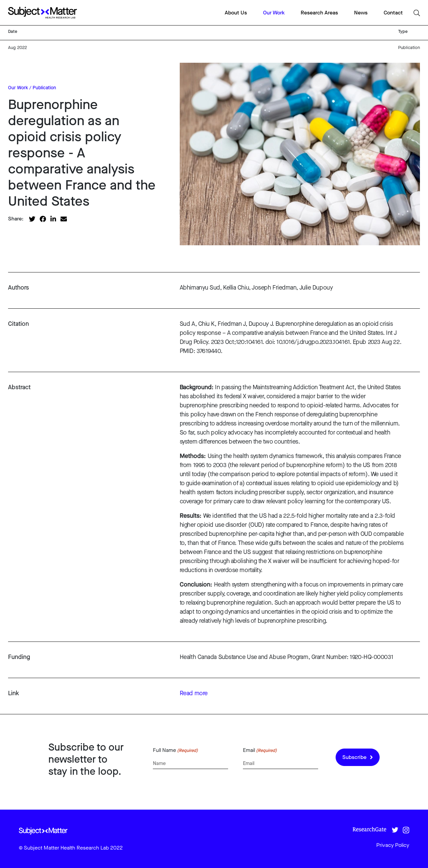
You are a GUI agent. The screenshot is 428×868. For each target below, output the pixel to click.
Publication (44, 88)
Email (260, 750)
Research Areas (319, 13)
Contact (393, 13)
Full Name (175, 750)
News (361, 13)
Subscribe (358, 757)
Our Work (274, 13)
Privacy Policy (393, 845)
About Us (236, 13)
